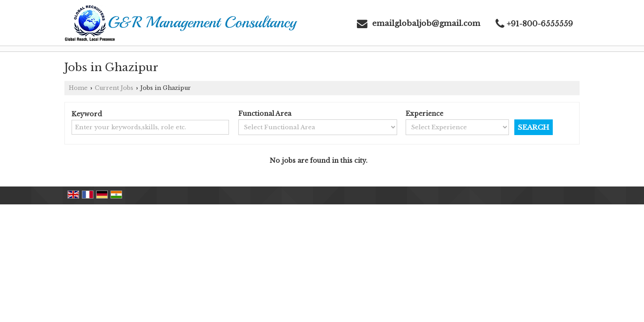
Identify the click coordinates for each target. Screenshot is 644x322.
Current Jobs (114, 88)
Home (78, 88)
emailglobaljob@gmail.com (426, 23)
